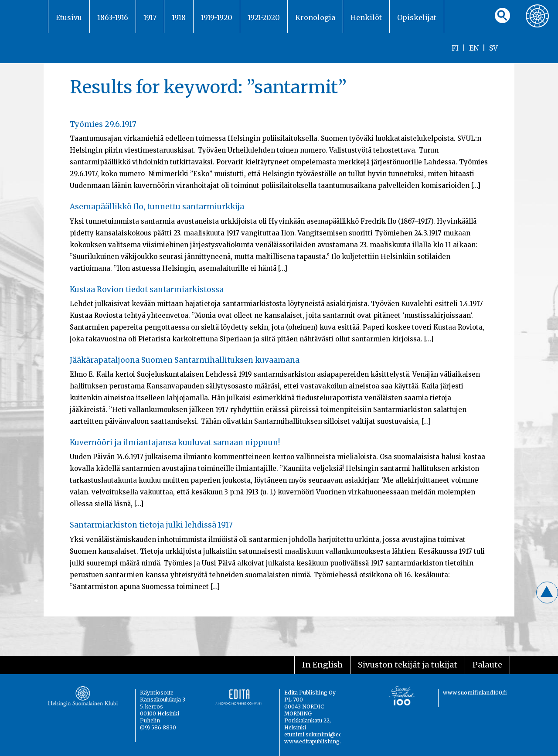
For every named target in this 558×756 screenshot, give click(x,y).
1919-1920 (217, 17)
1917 (150, 17)
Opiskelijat (417, 17)
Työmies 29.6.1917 (103, 124)
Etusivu (69, 17)
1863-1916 (113, 17)
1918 (179, 17)
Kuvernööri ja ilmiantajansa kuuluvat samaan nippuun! (175, 443)
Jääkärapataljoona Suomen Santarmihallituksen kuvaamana (185, 360)
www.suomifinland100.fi (475, 693)
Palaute (487, 665)
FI (455, 48)
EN (474, 48)
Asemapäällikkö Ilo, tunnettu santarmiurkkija (157, 207)
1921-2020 (264, 17)
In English (322, 665)
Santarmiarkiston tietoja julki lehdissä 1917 (151, 525)
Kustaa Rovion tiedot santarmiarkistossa (147, 289)
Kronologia (315, 17)
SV (493, 48)
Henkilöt (366, 17)
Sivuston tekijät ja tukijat (408, 665)
